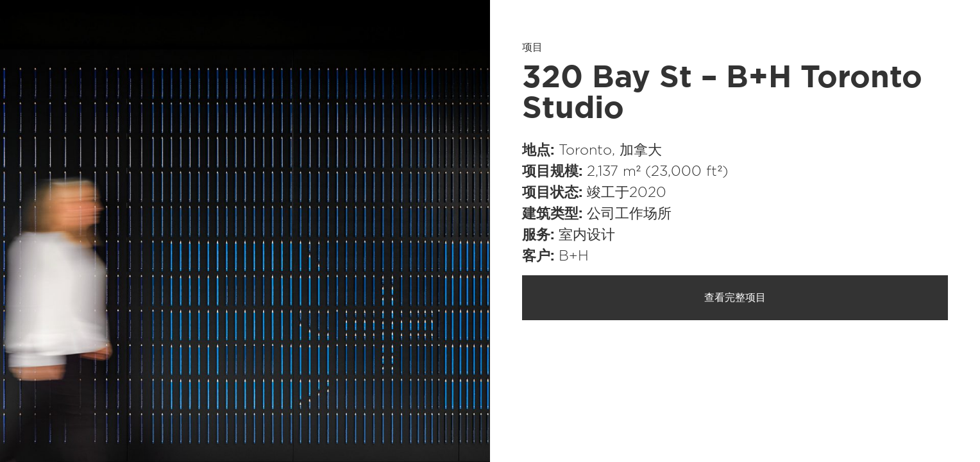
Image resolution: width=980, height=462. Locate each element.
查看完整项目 (735, 298)
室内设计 (587, 235)
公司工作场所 (629, 214)
